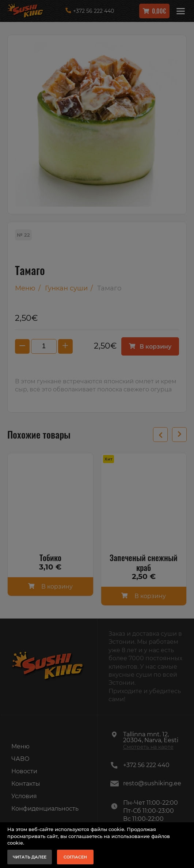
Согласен (75, 857)
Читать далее (30, 857)
